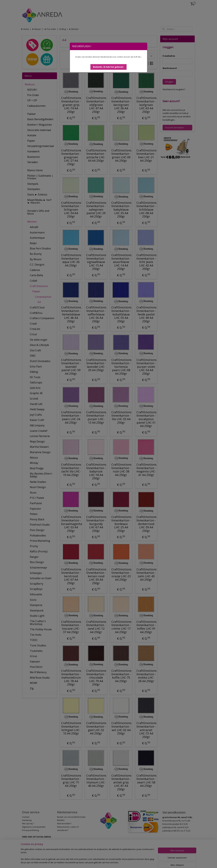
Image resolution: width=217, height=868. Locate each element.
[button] (108, 67)
